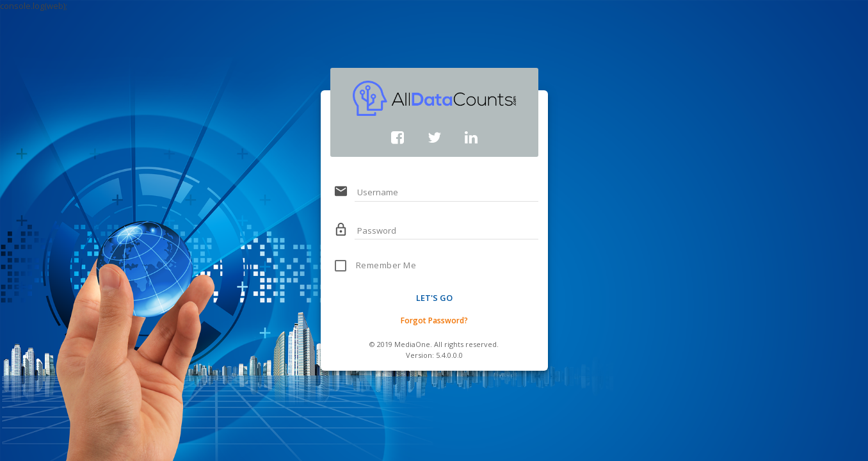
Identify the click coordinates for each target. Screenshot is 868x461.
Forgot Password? (434, 320)
